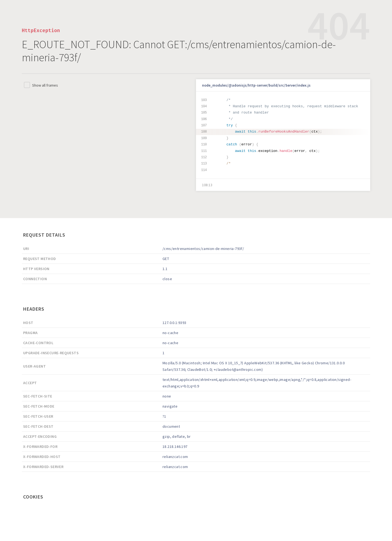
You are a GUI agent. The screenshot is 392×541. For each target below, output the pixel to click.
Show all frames (45, 85)
